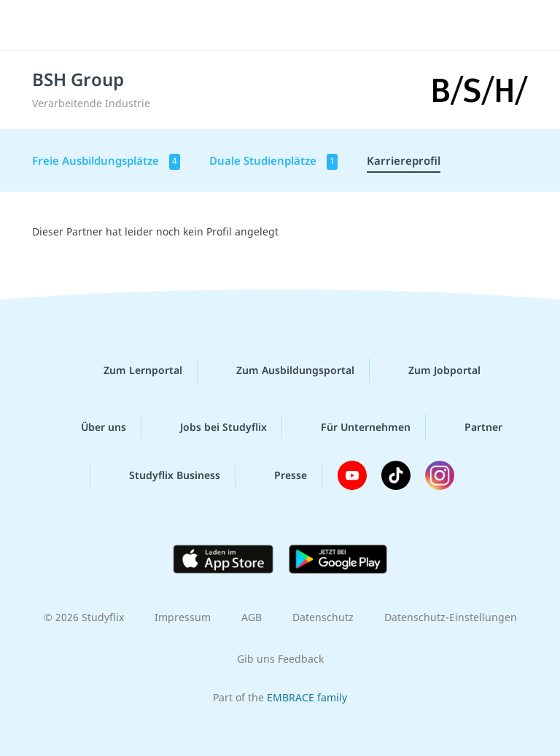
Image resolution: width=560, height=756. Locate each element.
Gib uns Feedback (280, 659)
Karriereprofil (404, 160)
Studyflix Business (163, 475)
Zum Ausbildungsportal (284, 370)
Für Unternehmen (354, 426)
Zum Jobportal (433, 370)
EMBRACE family (307, 697)
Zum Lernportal (131, 370)
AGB (252, 617)
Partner (472, 426)
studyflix (293, 26)
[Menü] (33, 26)
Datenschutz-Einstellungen (451, 617)
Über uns (92, 426)
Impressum (183, 617)
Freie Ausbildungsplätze (106, 161)
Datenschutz (323, 617)
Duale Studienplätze (273, 161)
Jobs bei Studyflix (212, 426)
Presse (279, 475)
